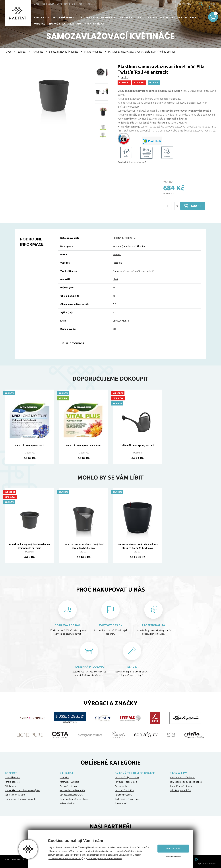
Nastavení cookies (173, 856)
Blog (74, 4)
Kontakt (92, 4)
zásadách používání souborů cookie (104, 858)
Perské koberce (12, 782)
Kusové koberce (12, 778)
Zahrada (76, 24)
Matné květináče (93, 52)
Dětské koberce (12, 786)
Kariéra (82, 4)
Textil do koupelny (123, 795)
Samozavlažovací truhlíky (71, 795)
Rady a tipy (178, 773)
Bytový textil (158, 17)
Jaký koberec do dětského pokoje (186, 782)
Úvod (9, 52)
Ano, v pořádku (173, 849)
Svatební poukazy (65, 17)
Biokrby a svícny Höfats (98, 17)
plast (116, 279)
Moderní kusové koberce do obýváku (22, 790)
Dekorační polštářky (124, 790)
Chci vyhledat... (178, 4)
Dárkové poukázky (132, 17)
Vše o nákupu (48, 4)
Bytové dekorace (184, 17)
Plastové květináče (69, 786)
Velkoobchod (63, 4)
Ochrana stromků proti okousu (74, 799)
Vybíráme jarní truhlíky (180, 790)
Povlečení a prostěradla (126, 782)
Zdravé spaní (58, 24)
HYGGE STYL (42, 17)
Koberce (40, 24)
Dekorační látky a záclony (127, 778)
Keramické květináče (69, 782)
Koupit (196, 206)
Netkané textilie (67, 803)
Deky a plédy (121, 786)
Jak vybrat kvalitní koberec (182, 778)
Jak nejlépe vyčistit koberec (183, 786)
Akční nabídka (94, 24)
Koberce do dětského (15, 795)
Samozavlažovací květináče (64, 52)
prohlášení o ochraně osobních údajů (66, 858)
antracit (117, 254)
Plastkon (117, 263)
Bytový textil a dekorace (135, 773)
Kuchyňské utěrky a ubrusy (128, 799)
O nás (37, 4)
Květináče (38, 52)
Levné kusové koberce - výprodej (20, 799)
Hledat (195, 4)
